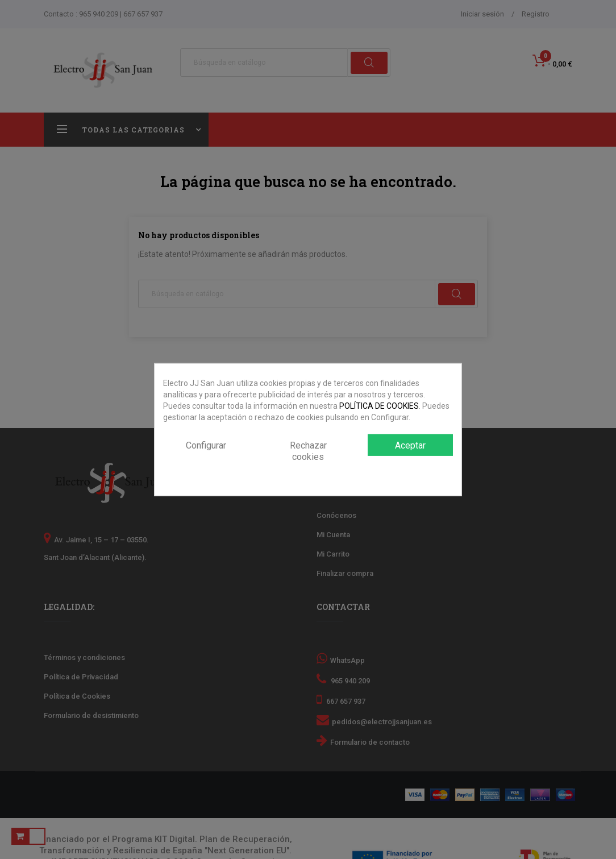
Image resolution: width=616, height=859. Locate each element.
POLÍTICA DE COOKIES (379, 405)
